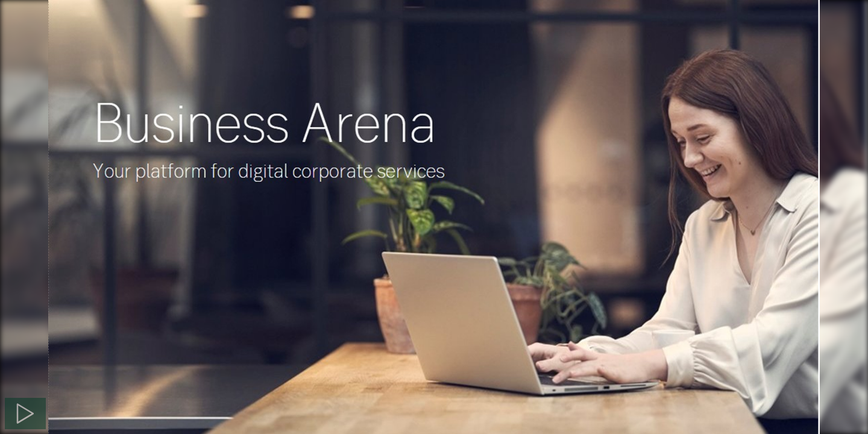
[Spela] (25, 414)
